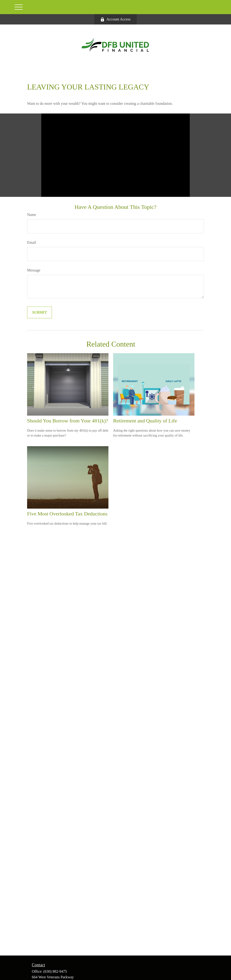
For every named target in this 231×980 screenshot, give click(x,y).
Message (34, 270)
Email (32, 242)
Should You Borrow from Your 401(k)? (68, 421)
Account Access (115, 19)
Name (32, 215)
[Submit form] (39, 312)
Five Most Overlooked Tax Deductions (67, 514)
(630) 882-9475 (55, 971)
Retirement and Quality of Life (145, 421)
